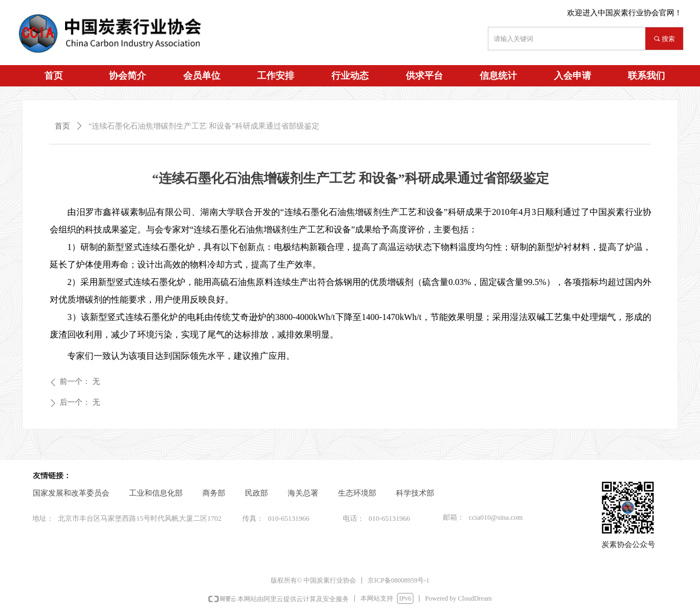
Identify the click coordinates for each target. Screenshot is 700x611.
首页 (62, 126)
